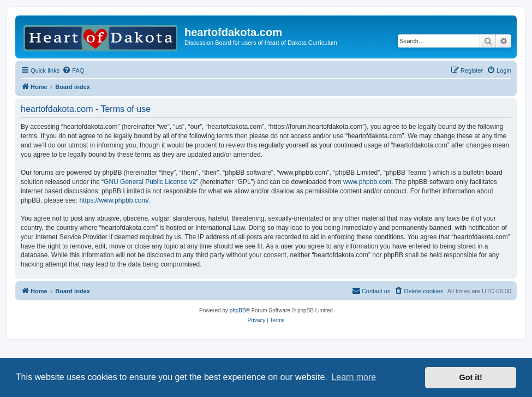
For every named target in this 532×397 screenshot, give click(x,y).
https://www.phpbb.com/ (114, 200)
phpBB (238, 310)
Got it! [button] (471, 377)
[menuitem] (73, 70)
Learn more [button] (354, 377)
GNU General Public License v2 (150, 182)
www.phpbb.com (367, 182)
